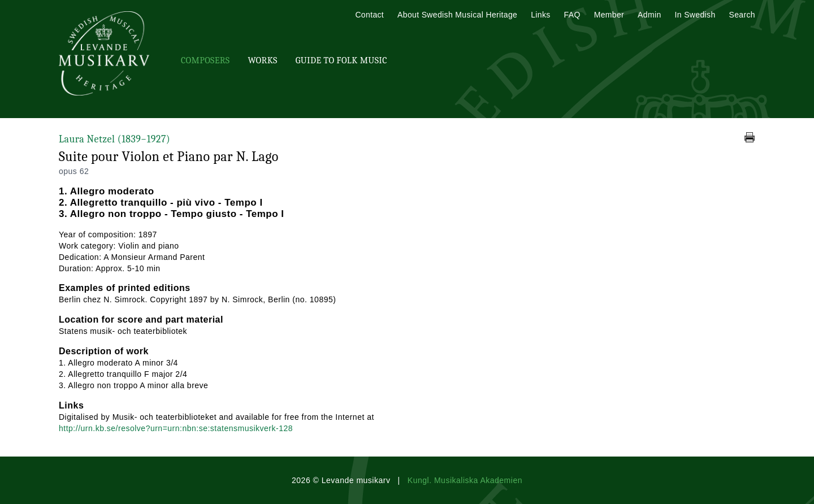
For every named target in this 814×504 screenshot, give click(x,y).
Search (742, 15)
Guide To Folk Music (341, 60)
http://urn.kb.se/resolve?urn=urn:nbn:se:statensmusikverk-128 (176, 428)
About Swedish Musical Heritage (457, 15)
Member (609, 15)
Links (540, 15)
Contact (369, 15)
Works (262, 60)
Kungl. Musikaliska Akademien (465, 480)
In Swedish (695, 15)
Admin (649, 15)
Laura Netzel (114, 139)
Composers (205, 60)
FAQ (572, 15)
